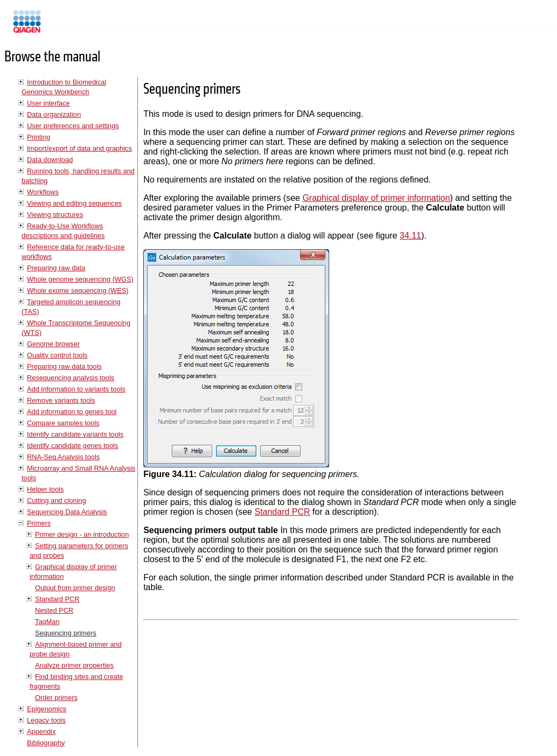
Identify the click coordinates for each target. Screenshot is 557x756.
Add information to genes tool (72, 412)
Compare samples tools (63, 423)
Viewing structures (55, 215)
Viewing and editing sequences (74, 203)
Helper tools (45, 489)
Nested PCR (54, 610)
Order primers (56, 698)
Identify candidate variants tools (75, 434)
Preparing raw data (56, 268)
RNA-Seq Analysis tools (63, 457)
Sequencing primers (66, 633)
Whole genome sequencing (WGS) (80, 279)
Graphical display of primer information (376, 198)
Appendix (41, 731)
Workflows (43, 192)
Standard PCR (57, 599)
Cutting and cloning (57, 500)
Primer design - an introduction (82, 534)
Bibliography (46, 743)
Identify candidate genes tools (72, 446)
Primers (39, 523)
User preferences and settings (73, 126)
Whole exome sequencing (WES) (78, 290)
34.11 (410, 236)
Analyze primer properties (74, 665)
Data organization (54, 114)
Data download (50, 160)
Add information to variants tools (76, 389)
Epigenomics (47, 709)
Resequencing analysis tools (71, 378)
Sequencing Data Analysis (67, 512)
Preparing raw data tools (64, 366)
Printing (39, 137)
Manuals (56, 26)
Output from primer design (75, 588)
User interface (48, 103)
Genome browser (53, 344)
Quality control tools (57, 355)
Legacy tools (46, 720)
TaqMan (47, 622)
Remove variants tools (61, 400)
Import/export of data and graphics (79, 148)
